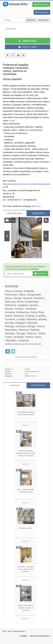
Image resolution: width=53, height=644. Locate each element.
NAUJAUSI (15, 385)
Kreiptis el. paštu (28, 47)
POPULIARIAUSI (38, 385)
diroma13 (36, 206)
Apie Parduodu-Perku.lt (40, 636)
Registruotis (42, 12)
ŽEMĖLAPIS (38, 213)
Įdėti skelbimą (41, 4)
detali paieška (43, 20)
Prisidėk (23, 636)
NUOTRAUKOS (15, 213)
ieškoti (31, 20)
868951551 (28, 41)
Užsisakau (40, 273)
